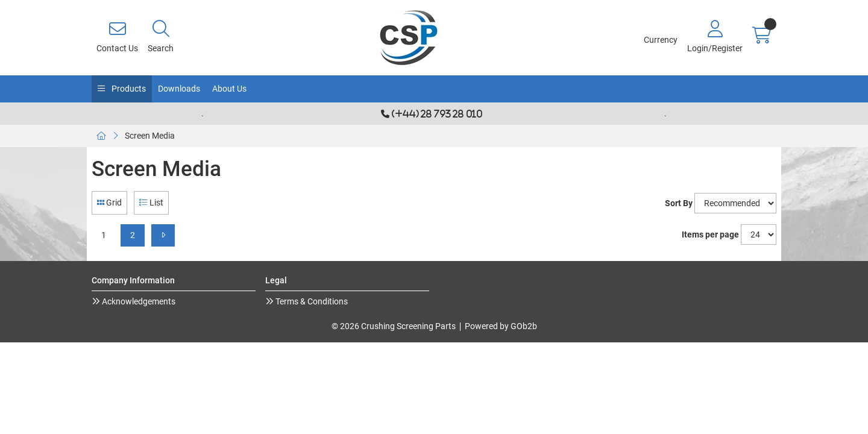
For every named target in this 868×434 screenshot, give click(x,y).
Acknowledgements (138, 301)
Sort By (679, 203)
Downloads (179, 89)
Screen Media (150, 136)
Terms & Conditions (311, 301)
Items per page (710, 234)
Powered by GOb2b (501, 326)
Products (128, 89)
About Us (229, 89)
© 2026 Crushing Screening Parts (394, 326)
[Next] (163, 235)
